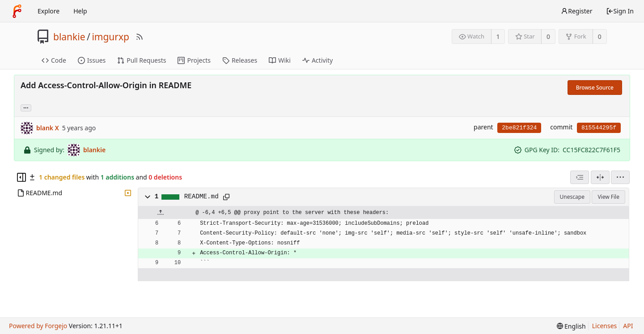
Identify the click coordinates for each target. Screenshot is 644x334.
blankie (69, 37)
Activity (318, 60)
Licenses (605, 326)
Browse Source (595, 88)
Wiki (280, 60)
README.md (201, 197)
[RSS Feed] (140, 37)
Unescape (572, 197)
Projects (194, 60)
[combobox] (580, 177)
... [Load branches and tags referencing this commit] (26, 107)
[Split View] (600, 177)
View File (608, 197)
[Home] (17, 11)
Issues (92, 60)
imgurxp (110, 37)
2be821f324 (519, 128)
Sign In (620, 11)
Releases (240, 60)
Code (54, 60)
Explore (49, 11)
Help (80, 11)
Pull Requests (142, 60)
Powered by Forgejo (38, 326)
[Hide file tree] (21, 177)
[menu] (620, 177)
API (628, 326)
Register (576, 11)
